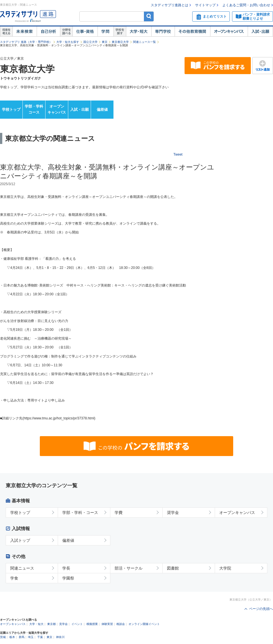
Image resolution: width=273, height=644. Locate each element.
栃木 (12, 637)
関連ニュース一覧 (144, 42)
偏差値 (102, 109)
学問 (106, 32)
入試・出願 (260, 32)
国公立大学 (90, 42)
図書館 (173, 568)
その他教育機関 (192, 32)
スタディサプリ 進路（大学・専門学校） (26, 42)
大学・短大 (139, 32)
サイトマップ (205, 5)
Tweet (178, 154)
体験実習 (107, 624)
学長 (66, 568)
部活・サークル (129, 568)
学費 (119, 513)
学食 (14, 578)
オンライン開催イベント (144, 624)
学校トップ (11, 109)
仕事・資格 (85, 32)
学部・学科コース (34, 109)
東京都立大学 (120, 42)
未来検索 (25, 32)
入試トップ (20, 540)
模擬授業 (92, 624)
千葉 (40, 637)
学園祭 (68, 578)
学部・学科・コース (80, 513)
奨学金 (173, 513)
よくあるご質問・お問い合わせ (246, 5)
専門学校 (163, 32)
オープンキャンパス (229, 32)
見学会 (63, 624)
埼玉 (31, 637)
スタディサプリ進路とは (169, 5)
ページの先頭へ (261, 609)
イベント (77, 624)
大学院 (225, 568)
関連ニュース (22, 568)
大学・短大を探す (68, 42)
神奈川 (60, 637)
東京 (105, 42)
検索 (149, 16)
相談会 (121, 624)
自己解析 (48, 32)
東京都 (51, 624)
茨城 (3, 637)
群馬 (22, 637)
